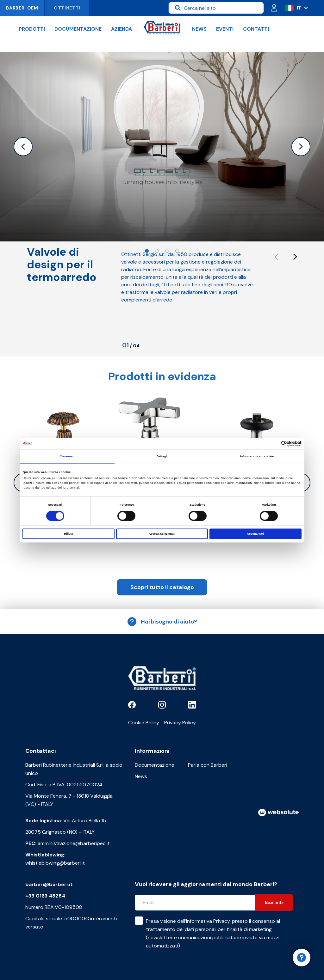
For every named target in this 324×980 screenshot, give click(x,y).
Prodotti (32, 29)
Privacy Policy (180, 723)
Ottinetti (67, 8)
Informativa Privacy (208, 921)
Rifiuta (69, 534)
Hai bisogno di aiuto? (162, 622)
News (199, 29)
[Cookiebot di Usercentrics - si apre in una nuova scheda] (274, 444)
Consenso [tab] (67, 457)
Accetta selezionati (162, 534)
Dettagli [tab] (162, 457)
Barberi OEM (22, 8)
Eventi (225, 29)
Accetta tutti (255, 534)
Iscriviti (274, 902)
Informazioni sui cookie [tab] (257, 457)
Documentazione (78, 29)
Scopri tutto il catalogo (162, 587)
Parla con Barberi (208, 765)
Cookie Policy (144, 723)
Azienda (121, 29)
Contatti (256, 29)
